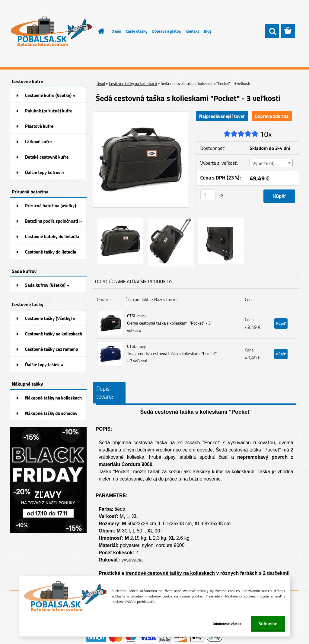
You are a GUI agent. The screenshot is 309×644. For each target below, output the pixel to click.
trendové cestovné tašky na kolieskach (170, 573)
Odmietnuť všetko (226, 624)
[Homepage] (98, 31)
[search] (272, 31)
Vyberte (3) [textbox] (263, 163)
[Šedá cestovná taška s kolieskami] (141, 114)
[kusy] (208, 195)
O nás (116, 31)
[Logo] (51, 31)
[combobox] (271, 163)
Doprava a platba (166, 31)
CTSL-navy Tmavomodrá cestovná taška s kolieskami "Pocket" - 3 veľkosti (172, 353)
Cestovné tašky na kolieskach (133, 83)
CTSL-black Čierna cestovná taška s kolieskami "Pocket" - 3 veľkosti (169, 323)
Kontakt (192, 31)
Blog (207, 31)
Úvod (101, 83)
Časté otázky (137, 31)
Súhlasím (268, 623)
